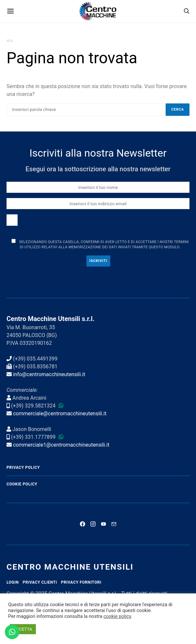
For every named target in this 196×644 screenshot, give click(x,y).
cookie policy (117, 616)
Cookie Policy (22, 484)
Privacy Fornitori (81, 582)
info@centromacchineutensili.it (49, 374)
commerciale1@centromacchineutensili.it (61, 445)
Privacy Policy (23, 468)
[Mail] (114, 524)
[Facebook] (83, 524)
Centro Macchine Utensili (70, 567)
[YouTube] (103, 524)
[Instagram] (93, 524)
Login (13, 582)
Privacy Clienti (40, 582)
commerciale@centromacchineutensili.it (60, 414)
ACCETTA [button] (23, 629)
